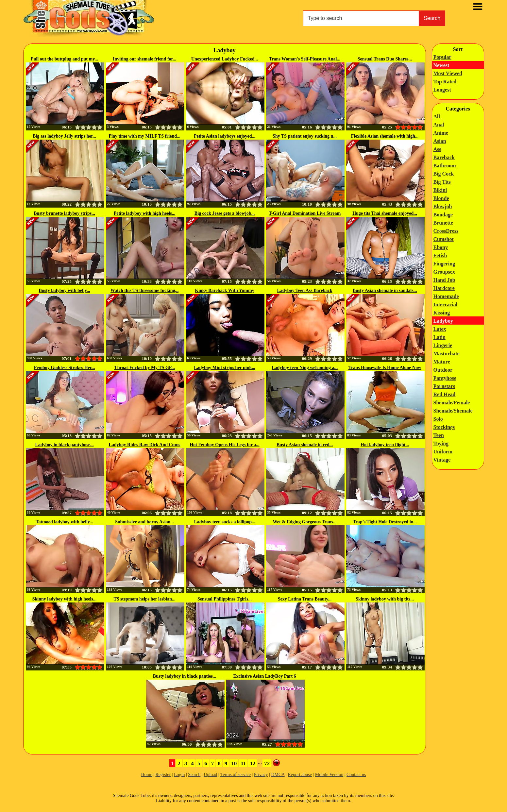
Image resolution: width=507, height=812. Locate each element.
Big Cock (444, 174)
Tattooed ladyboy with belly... (64, 522)
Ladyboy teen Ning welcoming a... (305, 368)
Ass (437, 149)
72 (267, 763)
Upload (210, 775)
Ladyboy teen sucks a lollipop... (224, 522)
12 (253, 763)
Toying (441, 443)
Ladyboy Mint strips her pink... (225, 368)
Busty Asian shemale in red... (305, 445)
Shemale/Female (452, 403)
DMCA (278, 775)
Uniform (443, 452)
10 (234, 763)
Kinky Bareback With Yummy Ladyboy (224, 291)
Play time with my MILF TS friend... (145, 136)
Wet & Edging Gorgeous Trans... (304, 522)
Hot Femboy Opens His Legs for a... (224, 445)
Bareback (444, 157)
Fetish (440, 255)
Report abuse (300, 775)
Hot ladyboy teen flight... (385, 445)
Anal (439, 125)
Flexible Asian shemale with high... (385, 136)
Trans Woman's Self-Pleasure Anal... (305, 59)
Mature (442, 362)
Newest (441, 65)
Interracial (446, 304)
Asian (440, 141)
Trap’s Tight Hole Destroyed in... (385, 522)
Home (146, 775)
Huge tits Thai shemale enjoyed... (385, 213)
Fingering (444, 264)
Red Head (445, 394)
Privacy (261, 775)
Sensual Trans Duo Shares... (385, 59)
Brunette (443, 223)
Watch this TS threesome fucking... (144, 290)
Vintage (442, 460)
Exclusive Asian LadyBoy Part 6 (264, 676)
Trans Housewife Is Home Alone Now (385, 368)
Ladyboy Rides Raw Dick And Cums (145, 445)
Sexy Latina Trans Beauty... (305, 599)
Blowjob (443, 206)
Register (163, 775)
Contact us (356, 775)
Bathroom (445, 166)
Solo (438, 419)
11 (243, 763)
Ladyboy (443, 321)
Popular (442, 57)
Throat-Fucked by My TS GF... (144, 368)
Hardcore (444, 288)
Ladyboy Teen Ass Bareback (305, 290)
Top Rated (445, 82)
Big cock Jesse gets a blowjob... (225, 213)
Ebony (441, 247)
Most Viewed (448, 73)
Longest (442, 90)
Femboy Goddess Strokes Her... (65, 368)
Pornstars (444, 386)
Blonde (441, 198)
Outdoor (443, 370)
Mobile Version (329, 775)
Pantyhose (445, 378)
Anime (441, 133)
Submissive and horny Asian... (144, 522)
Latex (440, 329)
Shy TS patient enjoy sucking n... (305, 136)
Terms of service (236, 775)
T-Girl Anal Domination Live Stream (305, 213)
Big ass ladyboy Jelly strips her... (64, 136)
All (437, 117)
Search (432, 18)
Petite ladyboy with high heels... (145, 213)
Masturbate (447, 354)
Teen (439, 435)
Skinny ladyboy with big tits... (385, 599)
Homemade (446, 296)
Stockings (444, 427)
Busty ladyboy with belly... (64, 290)
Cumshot (444, 239)
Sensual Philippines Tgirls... (225, 599)
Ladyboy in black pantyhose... (65, 445)
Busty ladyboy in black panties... (185, 676)
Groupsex (444, 272)
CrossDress (446, 231)
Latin (439, 337)
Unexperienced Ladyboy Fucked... (225, 59)
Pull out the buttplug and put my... (64, 59)
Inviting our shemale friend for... (144, 59)
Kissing (442, 313)
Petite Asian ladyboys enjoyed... (225, 136)
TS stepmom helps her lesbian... (144, 599)
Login (179, 775)
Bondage (443, 215)
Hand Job (444, 280)
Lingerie (443, 345)
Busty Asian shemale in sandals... (385, 290)
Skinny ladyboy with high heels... (64, 599)
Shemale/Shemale (453, 411)
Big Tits (442, 182)
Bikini (440, 190)
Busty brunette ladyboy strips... (64, 213)
